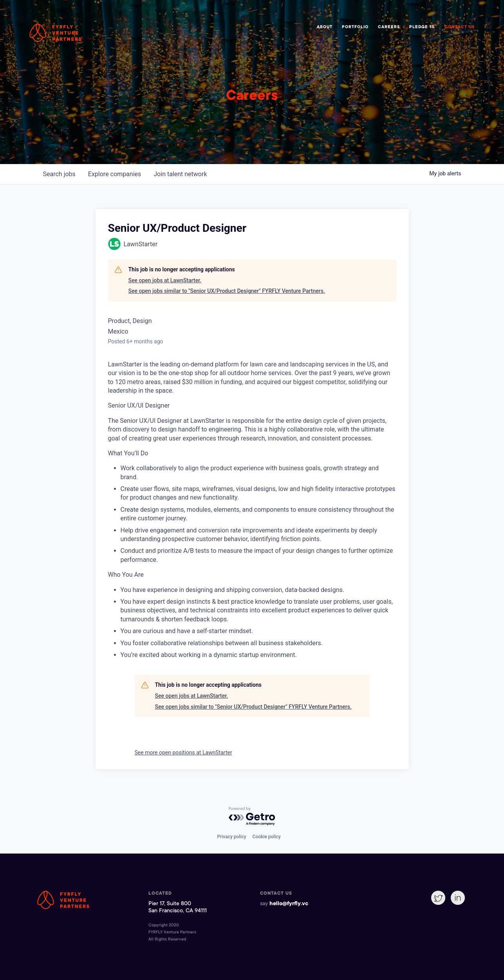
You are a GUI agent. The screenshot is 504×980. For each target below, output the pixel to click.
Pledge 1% (422, 27)
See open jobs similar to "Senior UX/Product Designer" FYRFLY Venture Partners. (227, 291)
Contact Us (460, 27)
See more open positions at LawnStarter (183, 753)
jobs (59, 174)
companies (115, 174)
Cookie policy (267, 837)
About (325, 27)
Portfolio (355, 27)
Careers (389, 27)
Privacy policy (231, 837)
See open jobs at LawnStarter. (165, 280)
